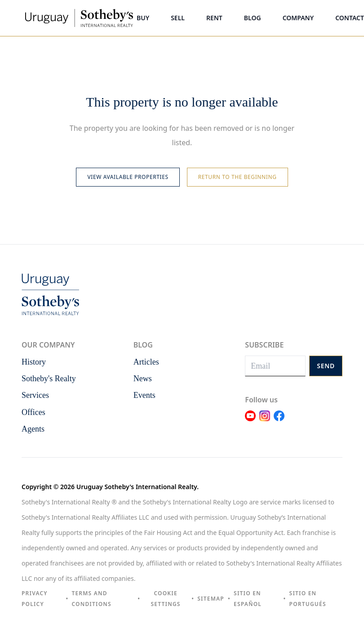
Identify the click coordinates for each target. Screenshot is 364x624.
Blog (253, 18)
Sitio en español (248, 599)
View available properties (128, 177)
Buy (143, 18)
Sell (178, 18)
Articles (146, 362)
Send (326, 366)
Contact (350, 18)
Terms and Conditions (91, 599)
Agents (33, 429)
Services (35, 395)
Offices (33, 412)
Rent (214, 18)
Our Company (48, 345)
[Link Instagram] (265, 421)
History (34, 362)
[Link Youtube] (250, 421)
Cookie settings (166, 599)
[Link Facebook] (279, 421)
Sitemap (211, 599)
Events (144, 395)
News (143, 379)
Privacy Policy (35, 599)
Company (298, 18)
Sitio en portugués (308, 599)
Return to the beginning (237, 177)
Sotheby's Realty (49, 379)
